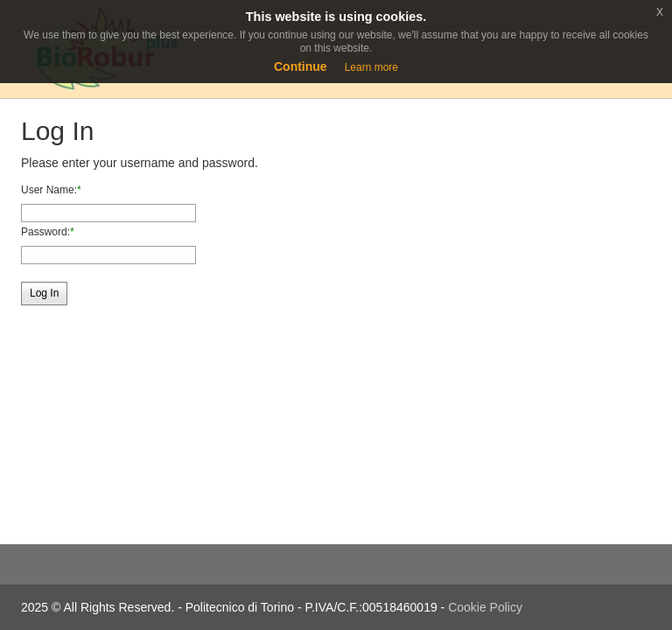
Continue (301, 66)
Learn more (371, 67)
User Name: (49, 190)
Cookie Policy (485, 607)
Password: (45, 232)
